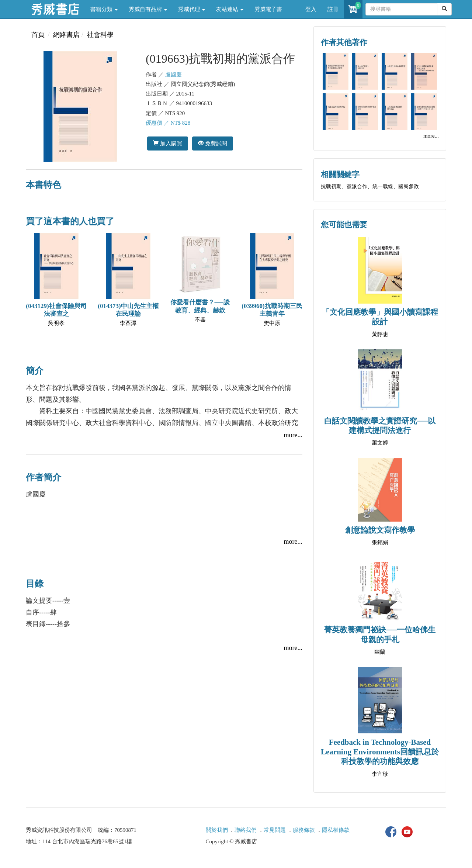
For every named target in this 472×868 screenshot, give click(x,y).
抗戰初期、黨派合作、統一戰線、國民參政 (370, 186)
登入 (311, 9)
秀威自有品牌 (148, 9)
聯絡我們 (246, 830)
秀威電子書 (268, 9)
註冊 (333, 9)
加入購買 (168, 143)
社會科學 (100, 35)
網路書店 (66, 35)
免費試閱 (213, 143)
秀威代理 (192, 9)
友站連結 (230, 9)
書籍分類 (104, 9)
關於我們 (217, 830)
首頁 (38, 35)
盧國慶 (173, 75)
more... (293, 435)
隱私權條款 (336, 830)
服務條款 (304, 830)
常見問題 (275, 830)
